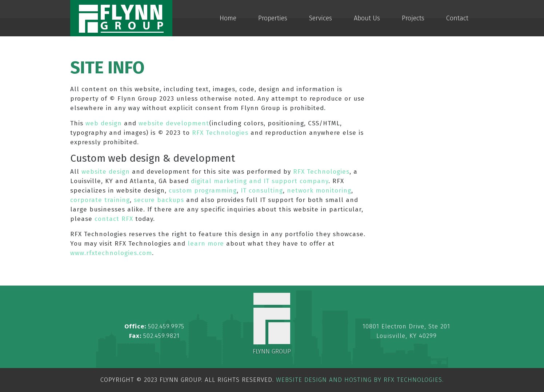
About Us (367, 18)
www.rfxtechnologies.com (111, 253)
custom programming (203, 191)
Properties (273, 18)
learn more (206, 244)
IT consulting (262, 191)
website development (174, 123)
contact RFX (114, 219)
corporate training (100, 200)
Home (228, 18)
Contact (457, 18)
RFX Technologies (220, 133)
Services (321, 18)
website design (106, 172)
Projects (413, 18)
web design (104, 123)
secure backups (159, 200)
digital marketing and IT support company (260, 181)
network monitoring (319, 191)
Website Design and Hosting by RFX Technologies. (360, 380)
